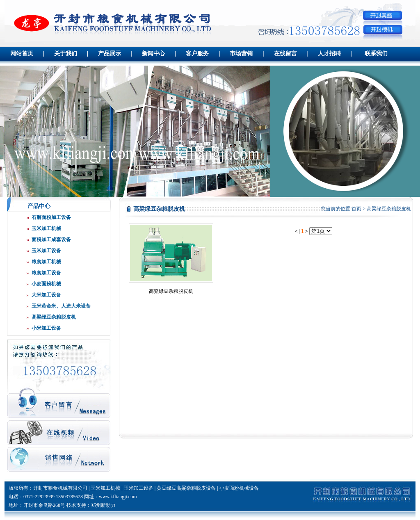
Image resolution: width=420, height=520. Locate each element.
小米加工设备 (46, 328)
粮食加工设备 (46, 273)
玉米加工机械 (46, 228)
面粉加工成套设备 (51, 239)
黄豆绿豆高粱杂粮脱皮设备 (186, 488)
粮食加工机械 (46, 262)
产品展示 (110, 54)
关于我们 (66, 54)
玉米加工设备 (46, 251)
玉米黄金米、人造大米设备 (61, 306)
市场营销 (241, 54)
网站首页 (22, 54)
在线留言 (285, 54)
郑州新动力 (103, 505)
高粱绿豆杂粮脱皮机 (54, 317)
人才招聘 (329, 54)
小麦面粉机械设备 (239, 488)
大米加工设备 (46, 295)
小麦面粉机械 (46, 284)
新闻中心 (153, 54)
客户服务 (197, 54)
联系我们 (376, 54)
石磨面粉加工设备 (51, 217)
